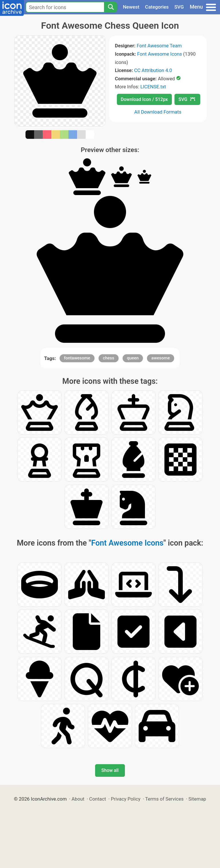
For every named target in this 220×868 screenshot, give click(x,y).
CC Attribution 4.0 (153, 70)
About (78, 799)
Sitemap (197, 799)
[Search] (111, 7)
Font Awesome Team (159, 46)
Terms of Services (164, 799)
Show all (110, 770)
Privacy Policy (126, 799)
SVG (179, 7)
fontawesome (77, 358)
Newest (131, 7)
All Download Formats (158, 112)
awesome (161, 358)
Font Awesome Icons (160, 54)
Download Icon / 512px (144, 99)
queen (133, 358)
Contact (98, 799)
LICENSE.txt (153, 87)
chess (109, 358)
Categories (157, 7)
